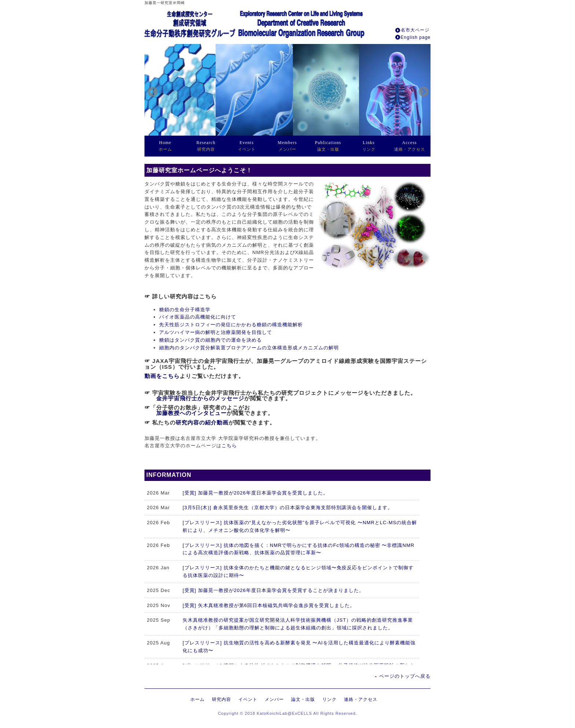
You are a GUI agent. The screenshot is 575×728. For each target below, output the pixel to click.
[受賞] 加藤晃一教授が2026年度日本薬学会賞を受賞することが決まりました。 (273, 590)
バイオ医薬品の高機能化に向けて (198, 317)
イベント (247, 146)
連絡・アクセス (410, 146)
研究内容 (206, 146)
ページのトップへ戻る (405, 676)
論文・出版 (328, 146)
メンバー (287, 146)
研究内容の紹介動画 (202, 422)
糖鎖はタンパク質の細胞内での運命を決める (210, 340)
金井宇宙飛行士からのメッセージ (200, 398)
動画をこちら (162, 376)
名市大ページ (415, 30)
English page (416, 37)
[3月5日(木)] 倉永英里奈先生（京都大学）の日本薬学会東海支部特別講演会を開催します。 (288, 508)
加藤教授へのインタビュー (191, 413)
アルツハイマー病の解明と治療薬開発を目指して (216, 332)
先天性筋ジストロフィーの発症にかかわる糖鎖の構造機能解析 (231, 325)
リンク (369, 146)
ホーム (165, 146)
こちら (229, 446)
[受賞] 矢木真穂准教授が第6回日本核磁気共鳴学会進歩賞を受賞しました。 (269, 605)
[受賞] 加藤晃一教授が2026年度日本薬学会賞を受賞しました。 (255, 493)
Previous (150, 90)
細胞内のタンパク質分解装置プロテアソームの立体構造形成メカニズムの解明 (249, 348)
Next (421, 90)
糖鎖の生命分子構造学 (185, 310)
